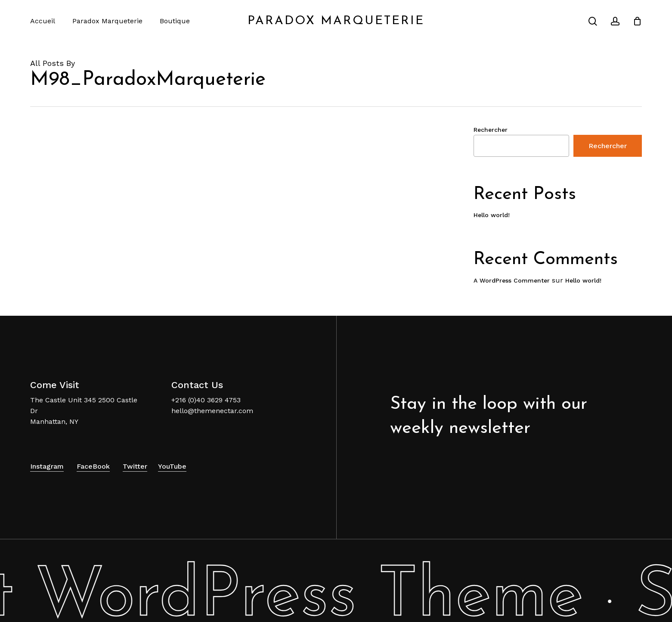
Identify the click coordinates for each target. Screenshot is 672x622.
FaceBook (93, 466)
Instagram (47, 466)
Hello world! (492, 215)
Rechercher (491, 130)
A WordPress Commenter (512, 280)
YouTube (172, 466)
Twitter (135, 466)
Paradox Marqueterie (336, 21)
